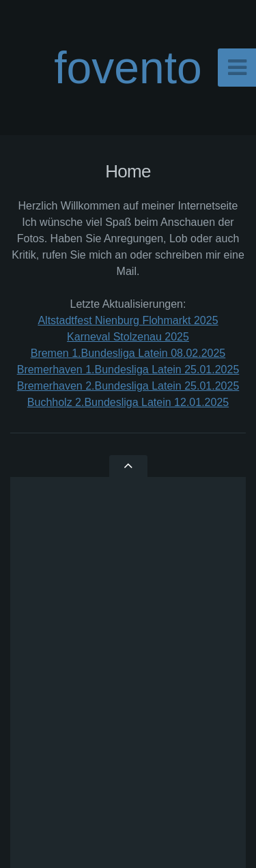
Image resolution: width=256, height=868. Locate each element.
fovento (128, 68)
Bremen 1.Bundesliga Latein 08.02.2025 (128, 353)
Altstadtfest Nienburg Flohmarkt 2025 (128, 320)
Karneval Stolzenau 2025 (128, 337)
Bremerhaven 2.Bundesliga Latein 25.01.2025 (128, 386)
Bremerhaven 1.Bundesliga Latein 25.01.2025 (128, 370)
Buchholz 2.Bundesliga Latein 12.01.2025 (128, 402)
